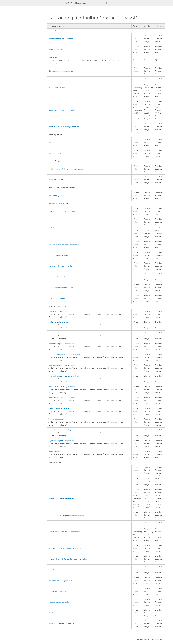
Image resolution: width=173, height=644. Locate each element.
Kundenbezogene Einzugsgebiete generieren (66, 515)
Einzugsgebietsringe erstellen (60, 591)
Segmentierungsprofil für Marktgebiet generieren (67, 365)
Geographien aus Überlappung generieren (65, 548)
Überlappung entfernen (57, 613)
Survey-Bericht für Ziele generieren (62, 398)
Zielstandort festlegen (57, 298)
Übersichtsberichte (56, 180)
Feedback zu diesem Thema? (153, 640)
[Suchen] (106, 3)
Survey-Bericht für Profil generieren (62, 387)
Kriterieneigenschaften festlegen (61, 288)
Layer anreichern (55, 57)
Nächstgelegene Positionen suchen (62, 71)
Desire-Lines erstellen (57, 88)
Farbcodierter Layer (56, 50)
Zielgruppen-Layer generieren (60, 408)
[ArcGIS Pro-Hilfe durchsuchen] (84, 3)
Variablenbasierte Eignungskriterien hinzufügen (67, 245)
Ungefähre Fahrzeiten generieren (61, 498)
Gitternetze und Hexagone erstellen (62, 110)
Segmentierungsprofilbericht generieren (64, 376)
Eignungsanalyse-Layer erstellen (61, 266)
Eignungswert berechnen (58, 255)
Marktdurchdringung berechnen (61, 39)
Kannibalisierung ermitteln (59, 602)
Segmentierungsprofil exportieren (61, 344)
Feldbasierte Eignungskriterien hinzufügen (65, 211)
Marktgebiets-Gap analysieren (60, 311)
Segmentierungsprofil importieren (61, 441)
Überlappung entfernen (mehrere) (62, 624)
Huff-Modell (53, 143)
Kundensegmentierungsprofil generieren (64, 354)
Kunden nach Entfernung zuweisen (62, 476)
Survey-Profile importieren (58, 452)
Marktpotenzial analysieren (59, 322)
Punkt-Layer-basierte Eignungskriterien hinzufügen (68, 228)
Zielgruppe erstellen (56, 333)
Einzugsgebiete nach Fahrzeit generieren (64, 532)
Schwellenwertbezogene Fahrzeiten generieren (67, 570)
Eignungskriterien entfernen (59, 277)
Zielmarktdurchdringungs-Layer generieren (65, 430)
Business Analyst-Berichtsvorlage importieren (66, 169)
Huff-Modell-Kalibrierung (58, 153)
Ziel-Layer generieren (57, 419)
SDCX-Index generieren (57, 196)
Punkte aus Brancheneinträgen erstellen (64, 127)
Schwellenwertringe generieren (60, 581)
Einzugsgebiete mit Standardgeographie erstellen (68, 559)
